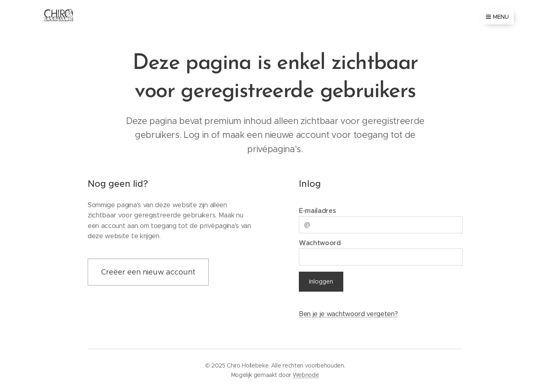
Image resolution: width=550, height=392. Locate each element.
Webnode (306, 375)
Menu (497, 17)
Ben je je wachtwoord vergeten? (348, 314)
